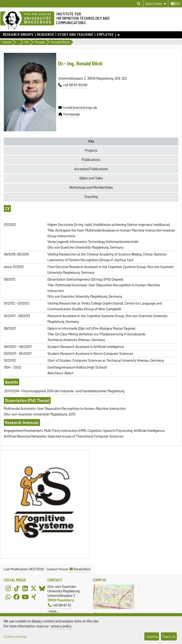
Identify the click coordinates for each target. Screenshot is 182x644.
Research (45, 35)
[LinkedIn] (25, 589)
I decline (152, 637)
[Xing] (34, 597)
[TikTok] (17, 589)
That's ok (169, 637)
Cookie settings (15, 637)
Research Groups (18, 35)
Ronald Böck (80, 569)
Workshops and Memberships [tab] (91, 187)
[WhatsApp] (8, 597)
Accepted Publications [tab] (91, 169)
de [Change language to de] (175, 4)
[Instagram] (8, 589)
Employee (105, 35)
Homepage (69, 114)
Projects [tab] (91, 151)
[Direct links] (156, 4)
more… (54, 611)
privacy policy (61, 626)
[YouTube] (25, 597)
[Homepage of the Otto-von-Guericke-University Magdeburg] (27, 21)
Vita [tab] (91, 141)
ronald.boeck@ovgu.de (78, 108)
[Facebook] (17, 597)
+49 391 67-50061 (73, 85)
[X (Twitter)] (34, 589)
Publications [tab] (91, 160)
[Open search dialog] (139, 4)
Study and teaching (75, 35)
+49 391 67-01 (59, 605)
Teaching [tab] (91, 197)
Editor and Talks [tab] (91, 178)
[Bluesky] (42, 589)
